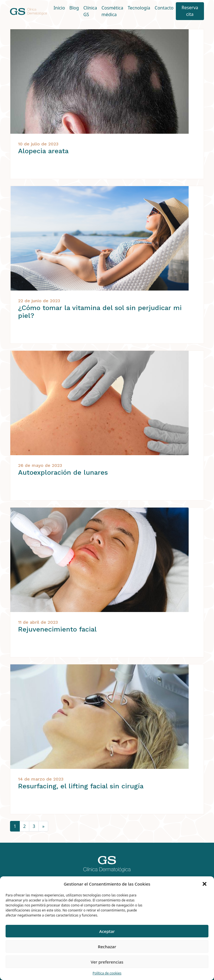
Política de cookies (107, 973)
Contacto (164, 8)
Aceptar (107, 931)
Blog (74, 8)
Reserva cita (190, 11)
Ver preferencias (107, 962)
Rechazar (107, 947)
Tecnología (139, 8)
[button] (205, 884)
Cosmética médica (112, 11)
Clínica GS (90, 11)
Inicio (59, 8)
